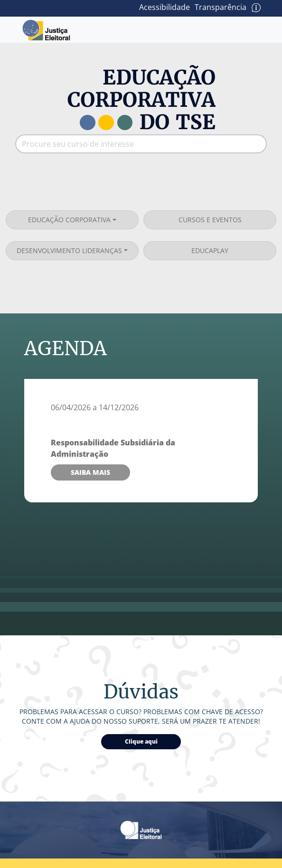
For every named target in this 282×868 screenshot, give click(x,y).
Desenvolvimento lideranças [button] (69, 250)
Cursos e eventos (210, 220)
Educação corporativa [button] (69, 220)
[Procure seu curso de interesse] (132, 144)
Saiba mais (90, 472)
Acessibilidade (164, 7)
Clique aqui (141, 741)
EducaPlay (210, 250)
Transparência (221, 7)
